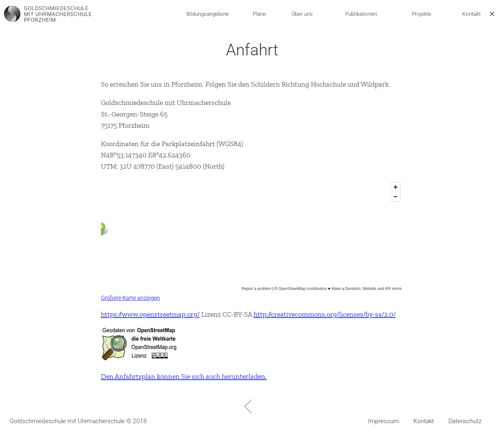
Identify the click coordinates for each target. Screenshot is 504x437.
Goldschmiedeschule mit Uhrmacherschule (67, 421)
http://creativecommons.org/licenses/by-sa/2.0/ (325, 314)
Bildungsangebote (208, 14)
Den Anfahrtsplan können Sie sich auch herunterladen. (184, 376)
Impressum (383, 421)
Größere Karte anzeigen (130, 298)
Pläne (259, 14)
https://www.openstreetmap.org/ (150, 314)
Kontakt (471, 14)
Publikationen (361, 14)
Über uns (302, 14)
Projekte (422, 14)
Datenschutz (465, 421)
